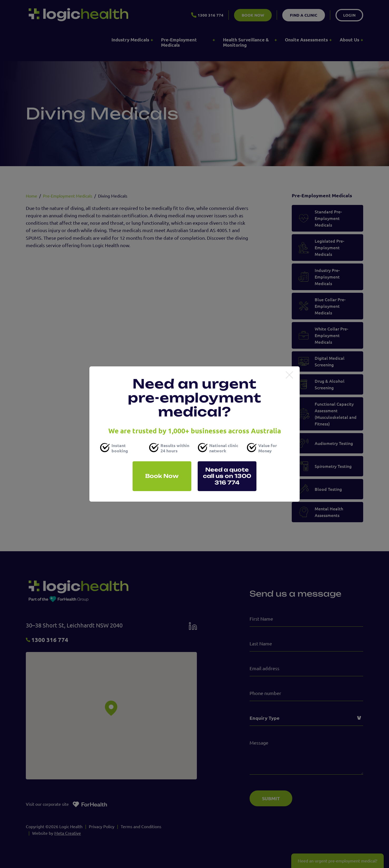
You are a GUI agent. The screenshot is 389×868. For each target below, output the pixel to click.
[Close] (289, 375)
